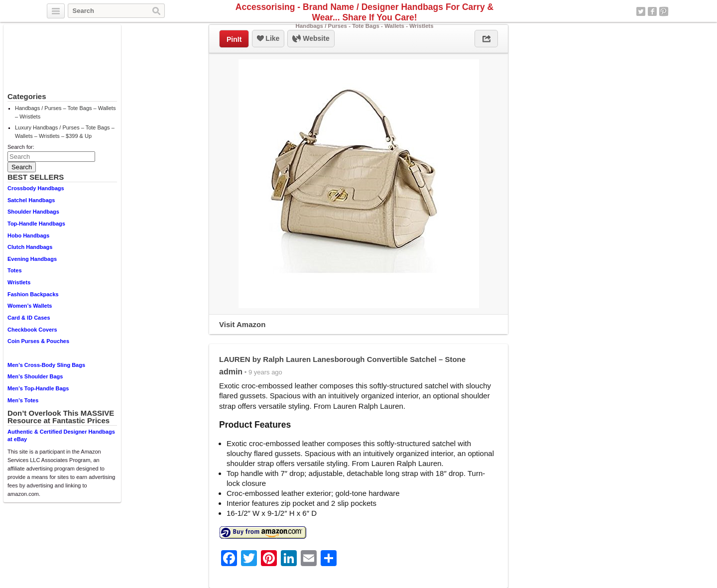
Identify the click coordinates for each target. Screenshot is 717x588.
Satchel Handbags (31, 200)
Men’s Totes (23, 400)
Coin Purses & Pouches (38, 341)
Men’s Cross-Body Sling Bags (46, 365)
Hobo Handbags (28, 235)
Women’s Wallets (30, 306)
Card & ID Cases (29, 318)
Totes (15, 270)
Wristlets (19, 282)
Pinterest (664, 11)
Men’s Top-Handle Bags (38, 388)
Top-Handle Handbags (36, 224)
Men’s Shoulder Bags (35, 376)
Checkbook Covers (32, 330)
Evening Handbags (32, 259)
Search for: (21, 147)
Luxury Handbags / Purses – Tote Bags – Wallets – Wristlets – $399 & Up (65, 132)
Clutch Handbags (30, 247)
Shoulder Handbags (33, 212)
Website (311, 39)
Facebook (652, 11)
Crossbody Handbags (36, 188)
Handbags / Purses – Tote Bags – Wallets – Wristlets (65, 112)
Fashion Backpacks (33, 294)
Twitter (641, 11)
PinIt (234, 39)
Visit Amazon (242, 324)
